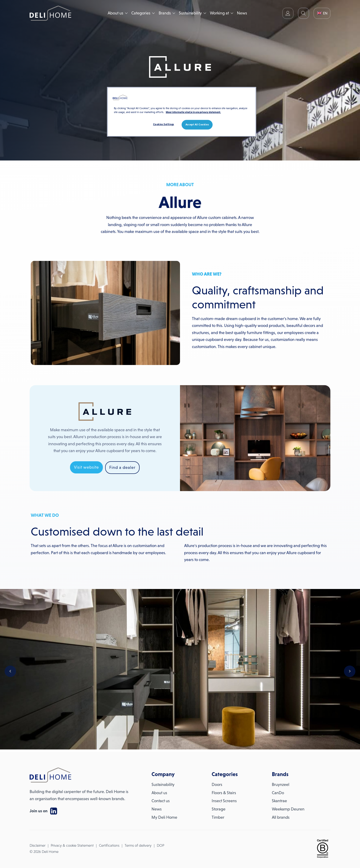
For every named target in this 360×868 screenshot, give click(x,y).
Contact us (161, 801)
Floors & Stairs (224, 793)
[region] (182, 112)
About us (115, 13)
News (242, 13)
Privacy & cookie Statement (72, 845)
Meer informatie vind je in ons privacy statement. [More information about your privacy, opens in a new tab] (193, 112)
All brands (281, 817)
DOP (160, 845)
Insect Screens (224, 801)
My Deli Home (164, 817)
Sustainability (190, 13)
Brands (165, 13)
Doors (217, 785)
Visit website (86, 467)
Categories (141, 13)
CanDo (278, 793)
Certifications (109, 845)
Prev (10, 671)
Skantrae (279, 801)
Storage (219, 809)
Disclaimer (38, 845)
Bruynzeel (281, 785)
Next (350, 671)
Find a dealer (122, 467)
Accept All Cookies (197, 124)
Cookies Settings (164, 124)
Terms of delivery (138, 845)
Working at (219, 13)
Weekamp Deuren (288, 809)
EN (322, 13)
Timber (218, 817)
